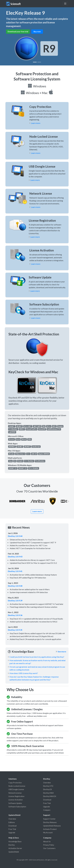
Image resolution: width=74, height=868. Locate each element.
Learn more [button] (37, 511)
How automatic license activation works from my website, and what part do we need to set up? (37, 662)
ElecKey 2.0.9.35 (15, 630)
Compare (47, 810)
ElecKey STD (48, 786)
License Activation (16, 800)
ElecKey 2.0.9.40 (15, 586)
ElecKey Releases (50, 822)
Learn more (36, 123)
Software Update (15, 803)
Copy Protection (15, 783)
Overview (47, 783)
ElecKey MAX (48, 793)
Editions (12, 822)
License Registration (16, 796)
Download (47, 800)
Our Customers (49, 848)
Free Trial (47, 803)
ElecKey (12, 845)
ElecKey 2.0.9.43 (15, 557)
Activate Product (50, 829)
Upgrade (47, 807)
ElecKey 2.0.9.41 (15, 571)
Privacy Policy (49, 845)
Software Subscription (17, 807)
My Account (48, 833)
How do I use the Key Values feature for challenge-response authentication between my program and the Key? (34, 678)
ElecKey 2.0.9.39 (15, 600)
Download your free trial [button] (18, 32)
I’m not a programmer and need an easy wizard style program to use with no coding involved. (37, 668)
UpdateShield (14, 852)
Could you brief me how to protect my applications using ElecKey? (37, 657)
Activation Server (15, 848)
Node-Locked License (17, 786)
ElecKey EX (47, 789)
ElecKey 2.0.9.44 (15, 536)
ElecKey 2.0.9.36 (15, 615)
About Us (47, 842)
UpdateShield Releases (52, 826)
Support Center (49, 819)
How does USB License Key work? (24, 673)
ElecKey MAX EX (50, 796)
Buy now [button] (37, 32)
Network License (15, 793)
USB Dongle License (16, 789)
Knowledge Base (15, 842)
